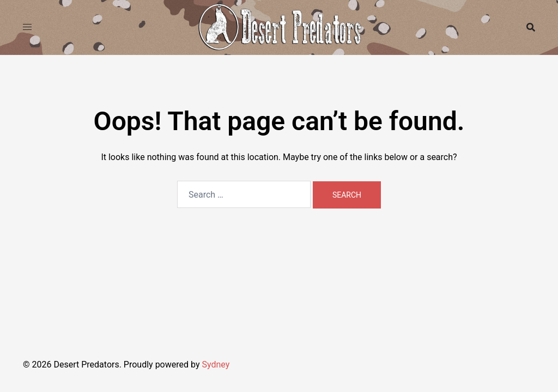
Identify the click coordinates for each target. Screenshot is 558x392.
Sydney (216, 365)
